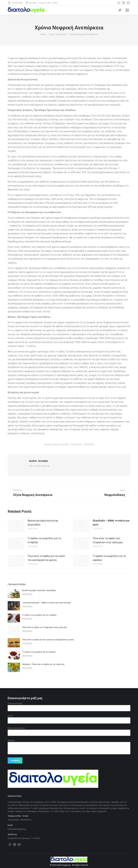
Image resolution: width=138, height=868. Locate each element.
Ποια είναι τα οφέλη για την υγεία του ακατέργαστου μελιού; (46, 558)
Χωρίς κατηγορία (61, 444)
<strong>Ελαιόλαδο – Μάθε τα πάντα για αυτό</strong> (47, 603)
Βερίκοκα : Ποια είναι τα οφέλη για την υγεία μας (43, 664)
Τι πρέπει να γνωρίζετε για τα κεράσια (109, 558)
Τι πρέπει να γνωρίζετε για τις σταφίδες (45, 540)
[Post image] (16, 526)
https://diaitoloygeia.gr (39, 466)
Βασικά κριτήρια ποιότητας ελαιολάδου (43, 523)
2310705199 (15, 3)
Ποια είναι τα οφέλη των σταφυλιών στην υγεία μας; (108, 540)
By (76, 444)
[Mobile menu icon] (127, 10)
